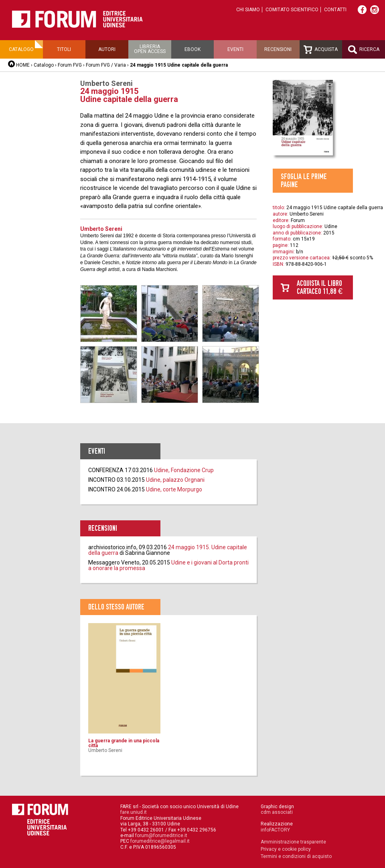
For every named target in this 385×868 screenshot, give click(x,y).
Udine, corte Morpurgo (174, 489)
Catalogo (21, 49)
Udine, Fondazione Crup (184, 470)
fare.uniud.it (134, 812)
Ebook (192, 49)
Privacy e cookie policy (286, 849)
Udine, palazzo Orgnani (175, 480)
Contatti (335, 10)
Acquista (321, 50)
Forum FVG (70, 65)
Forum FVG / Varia (106, 65)
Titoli (64, 49)
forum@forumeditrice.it (161, 835)
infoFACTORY (275, 830)
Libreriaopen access (150, 49)
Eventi (235, 49)
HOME (23, 65)
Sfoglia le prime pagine (304, 180)
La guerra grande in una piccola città (124, 743)
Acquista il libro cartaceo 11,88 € (320, 287)
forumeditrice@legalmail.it (160, 841)
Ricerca (364, 50)
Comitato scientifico (292, 10)
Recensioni (278, 49)
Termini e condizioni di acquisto (296, 856)
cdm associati (277, 812)
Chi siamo (248, 10)
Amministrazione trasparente (293, 842)
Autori (107, 49)
